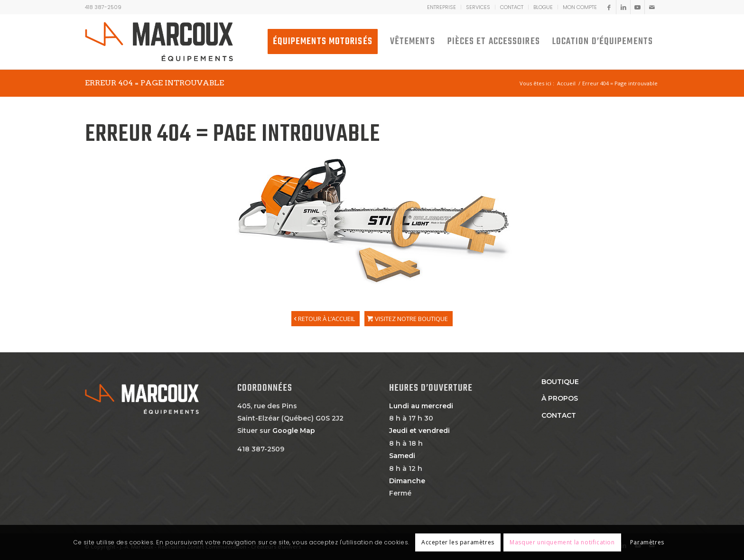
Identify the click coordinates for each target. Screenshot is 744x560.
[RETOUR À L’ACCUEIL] (325, 319)
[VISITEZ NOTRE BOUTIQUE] (409, 319)
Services (478, 7)
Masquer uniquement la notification (562, 542)
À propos (560, 398)
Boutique (560, 382)
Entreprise (442, 7)
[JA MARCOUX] (159, 42)
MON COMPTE (580, 7)
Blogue (543, 7)
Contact (512, 7)
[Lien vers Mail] (652, 7)
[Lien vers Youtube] (637, 7)
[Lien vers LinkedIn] (623, 7)
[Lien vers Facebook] (609, 7)
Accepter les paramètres (458, 542)
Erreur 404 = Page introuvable (154, 83)
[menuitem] (442, 7)
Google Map (294, 431)
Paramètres (647, 542)
